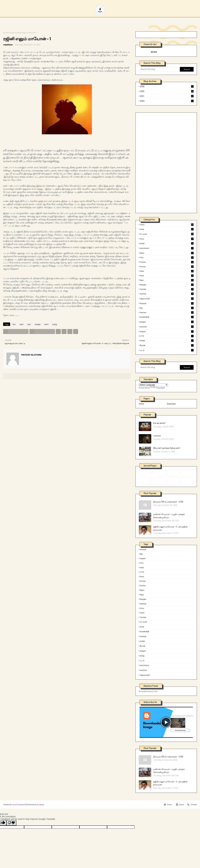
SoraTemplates (18, 804)
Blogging (40, 804)
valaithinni (8, 45)
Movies (167, 266)
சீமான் (167, 345)
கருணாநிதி (167, 317)
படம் (167, 350)
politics (167, 262)
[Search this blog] (159, 69)
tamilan (167, 289)
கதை (167, 229)
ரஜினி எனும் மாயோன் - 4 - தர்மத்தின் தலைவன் (170, 528)
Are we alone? (159, 423)
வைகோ (167, 327)
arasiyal (167, 303)
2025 (167, 91)
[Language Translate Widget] (153, 385)
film (14, 324)
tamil (46, 324)
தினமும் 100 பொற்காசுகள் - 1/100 (168, 502)
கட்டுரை (167, 234)
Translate (157, 388)
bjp (167, 308)
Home (6, 32)
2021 (167, 96)
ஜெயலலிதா (167, 299)
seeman (167, 312)
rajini (21, 324)
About (180, 805)
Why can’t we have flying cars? (167, 448)
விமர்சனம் (167, 248)
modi (167, 276)
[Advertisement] (162, 163)
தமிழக (167, 322)
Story (167, 239)
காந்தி (167, 341)
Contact (192, 805)
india (167, 271)
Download (171, 404)
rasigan (38, 324)
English (167, 331)
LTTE (167, 336)
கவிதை (167, 294)
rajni (29, 324)
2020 (167, 101)
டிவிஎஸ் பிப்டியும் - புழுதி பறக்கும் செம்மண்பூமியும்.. (169, 516)
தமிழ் (12, 32)
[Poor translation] (11, 823)
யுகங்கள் (157, 436)
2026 (167, 86)
